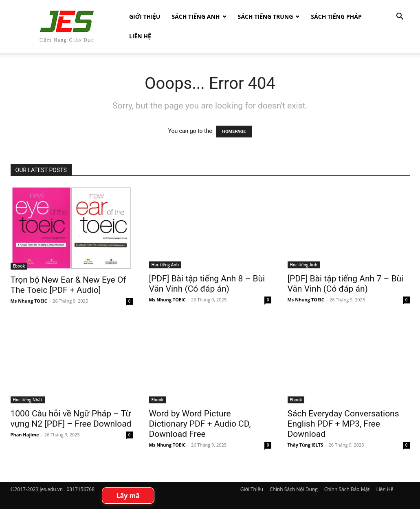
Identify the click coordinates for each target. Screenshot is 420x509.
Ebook (19, 266)
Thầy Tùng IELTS (306, 445)
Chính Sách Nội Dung (294, 489)
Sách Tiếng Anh (196, 17)
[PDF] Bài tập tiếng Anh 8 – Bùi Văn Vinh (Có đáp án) (207, 284)
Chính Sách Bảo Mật (347, 489)
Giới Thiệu (145, 17)
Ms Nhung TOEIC (29, 301)
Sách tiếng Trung (266, 17)
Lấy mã (128, 496)
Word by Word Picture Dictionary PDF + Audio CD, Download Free (200, 424)
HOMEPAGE (234, 132)
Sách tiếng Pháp (336, 17)
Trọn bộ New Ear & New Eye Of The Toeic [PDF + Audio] (68, 285)
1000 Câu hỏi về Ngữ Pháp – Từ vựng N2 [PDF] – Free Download (71, 419)
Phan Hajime (25, 435)
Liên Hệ (140, 36)
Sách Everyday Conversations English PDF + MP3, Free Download (343, 424)
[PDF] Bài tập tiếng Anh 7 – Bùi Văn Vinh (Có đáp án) (346, 284)
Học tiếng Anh (165, 265)
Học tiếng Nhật (28, 400)
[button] (400, 17)
